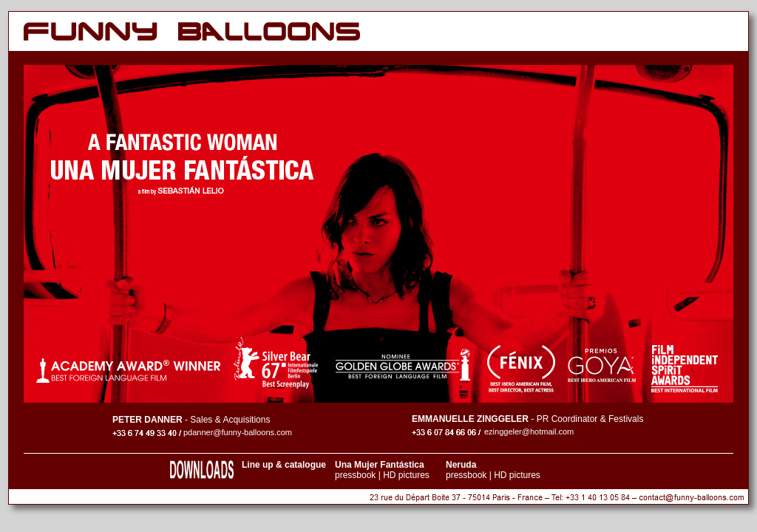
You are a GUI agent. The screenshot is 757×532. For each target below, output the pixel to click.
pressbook (355, 475)
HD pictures (406, 475)
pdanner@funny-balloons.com (238, 432)
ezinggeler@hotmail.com (529, 432)
